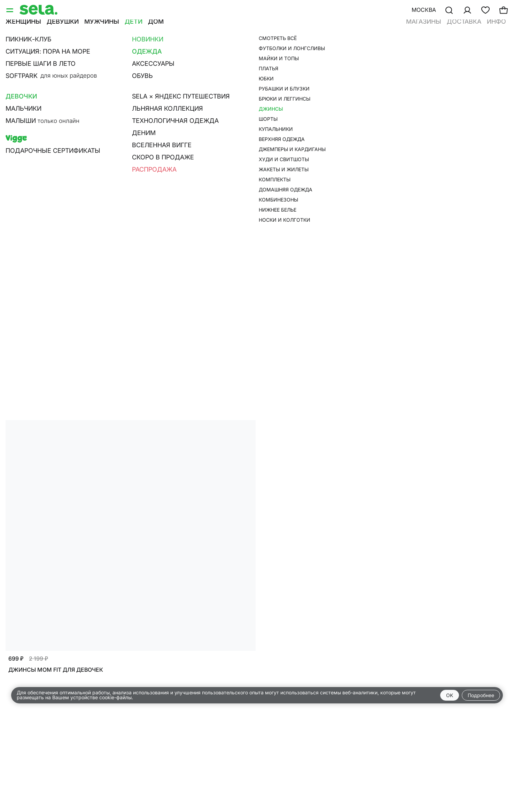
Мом (92, 49)
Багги (153, 49)
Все (11, 49)
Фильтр (22, 69)
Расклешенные (194, 49)
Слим (34, 49)
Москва (424, 10)
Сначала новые (258, 69)
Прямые (64, 49)
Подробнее (481, 695)
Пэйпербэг (270, 49)
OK (450, 695)
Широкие (122, 49)
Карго (235, 49)
